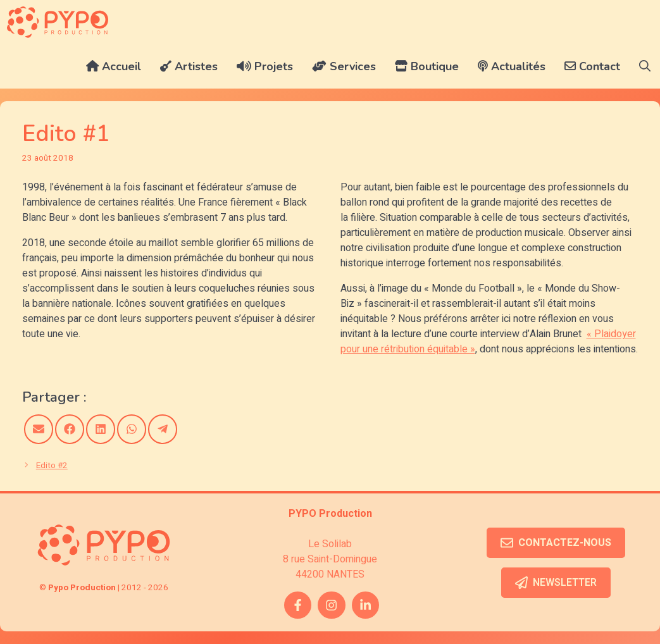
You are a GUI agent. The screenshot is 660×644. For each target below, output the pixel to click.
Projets (265, 66)
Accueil (114, 66)
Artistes (189, 66)
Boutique (427, 66)
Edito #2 (52, 466)
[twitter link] (365, 605)
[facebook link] (298, 605)
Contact (592, 66)
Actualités (512, 66)
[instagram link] (331, 605)
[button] (645, 66)
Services (344, 66)
